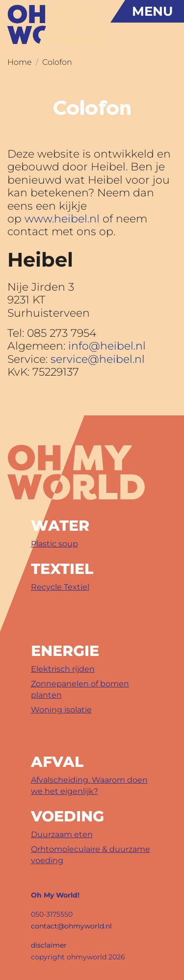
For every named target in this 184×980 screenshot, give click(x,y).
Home (20, 62)
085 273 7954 (62, 333)
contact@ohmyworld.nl (71, 926)
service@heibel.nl (98, 359)
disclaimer (49, 945)
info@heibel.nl (107, 346)
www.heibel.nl (62, 219)
